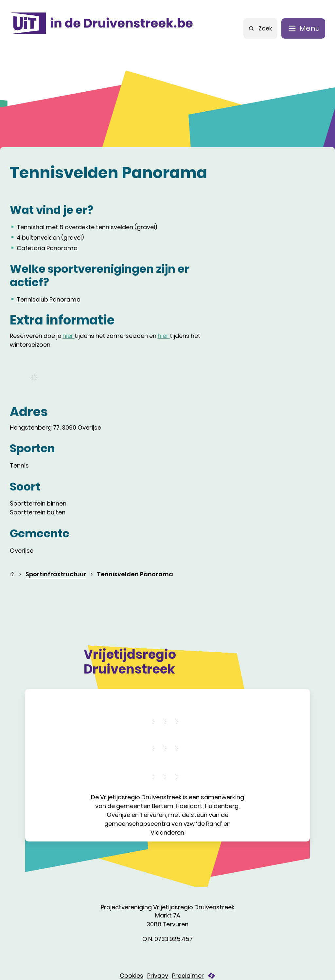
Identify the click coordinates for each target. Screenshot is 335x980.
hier (69, 336)
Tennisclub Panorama (49, 299)
